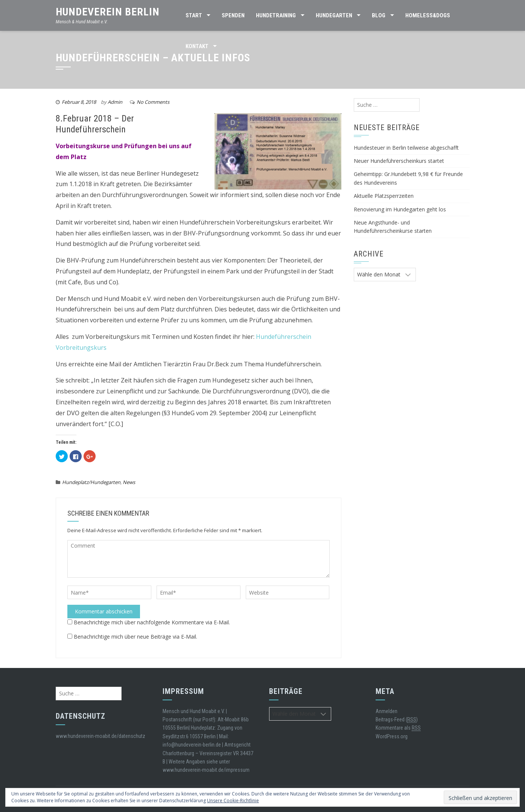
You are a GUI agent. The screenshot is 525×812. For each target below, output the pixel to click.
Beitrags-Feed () (397, 720)
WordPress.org (392, 736)
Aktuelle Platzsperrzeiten (384, 196)
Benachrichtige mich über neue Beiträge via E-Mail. (135, 637)
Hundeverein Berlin (108, 12)
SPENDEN (233, 15)
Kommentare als (398, 728)
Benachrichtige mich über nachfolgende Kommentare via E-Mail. (152, 622)
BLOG (379, 15)
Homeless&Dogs (428, 15)
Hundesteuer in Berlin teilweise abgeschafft (406, 148)
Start (194, 15)
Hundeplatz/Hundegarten (91, 482)
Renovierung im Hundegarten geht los (400, 209)
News (129, 482)
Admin (115, 102)
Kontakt (197, 46)
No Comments (153, 102)
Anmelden (387, 711)
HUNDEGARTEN (334, 15)
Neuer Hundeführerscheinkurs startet (399, 161)
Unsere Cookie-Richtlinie (233, 801)
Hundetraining (276, 15)
